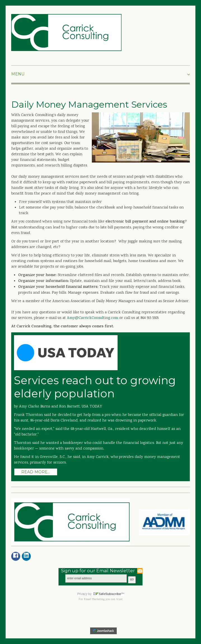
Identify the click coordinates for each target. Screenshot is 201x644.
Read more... (36, 472)
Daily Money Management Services (89, 105)
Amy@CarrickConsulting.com (93, 318)
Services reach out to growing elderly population (95, 387)
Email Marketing (94, 599)
